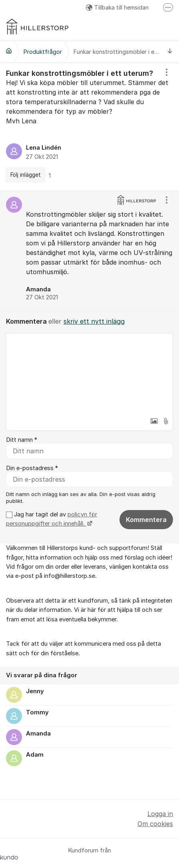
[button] (154, 421)
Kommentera (146, 520)
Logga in (160, 814)
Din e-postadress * (32, 468)
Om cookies (155, 824)
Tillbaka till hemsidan (117, 7)
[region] (89, 127)
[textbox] (89, 373)
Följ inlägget (26, 175)
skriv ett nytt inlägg (94, 321)
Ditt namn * (22, 440)
